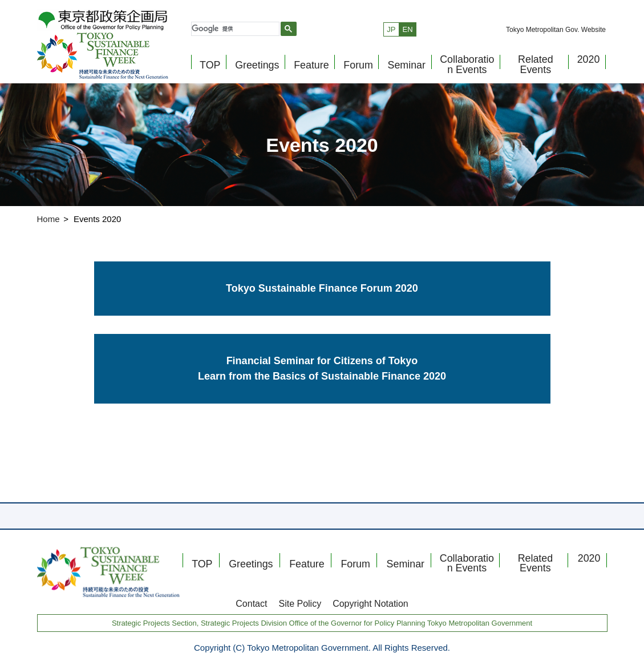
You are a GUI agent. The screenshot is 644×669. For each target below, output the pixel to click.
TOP (210, 69)
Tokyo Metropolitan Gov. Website (556, 37)
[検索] (234, 36)
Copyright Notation (370, 603)
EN (408, 36)
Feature (309, 69)
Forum (357, 69)
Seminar (405, 69)
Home (48, 219)
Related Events (533, 68)
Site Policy (300, 603)
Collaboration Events (465, 68)
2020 (587, 64)
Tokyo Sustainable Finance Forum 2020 (322, 288)
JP (391, 36)
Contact (251, 603)
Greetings (256, 69)
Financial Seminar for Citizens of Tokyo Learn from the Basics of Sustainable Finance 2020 (322, 368)
